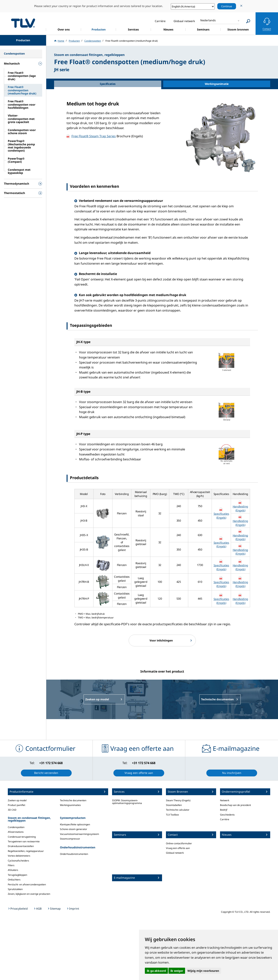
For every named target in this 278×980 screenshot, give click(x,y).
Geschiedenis (227, 815)
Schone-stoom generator (74, 829)
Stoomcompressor (70, 839)
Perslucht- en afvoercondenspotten (27, 884)
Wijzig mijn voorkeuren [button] (203, 971)
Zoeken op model (17, 800)
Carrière (225, 819)
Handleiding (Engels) (240, 508)
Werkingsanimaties (70, 805)
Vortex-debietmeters (19, 856)
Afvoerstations (16, 832)
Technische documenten (73, 800)
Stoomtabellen (174, 805)
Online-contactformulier (179, 843)
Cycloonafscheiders (18, 861)
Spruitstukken (15, 889)
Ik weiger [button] (177, 971)
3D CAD (12, 810)
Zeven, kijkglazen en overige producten (29, 894)
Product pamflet (16, 805)
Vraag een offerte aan (178, 848)
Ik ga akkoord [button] (156, 971)
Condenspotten (16, 827)
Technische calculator (178, 810)
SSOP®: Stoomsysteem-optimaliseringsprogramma (127, 802)
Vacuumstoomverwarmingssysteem (79, 834)
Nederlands (208, 20)
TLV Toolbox (172, 815)
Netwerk (225, 800)
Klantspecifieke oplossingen (75, 824)
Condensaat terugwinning (22, 837)
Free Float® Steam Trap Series (94, 136)
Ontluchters (14, 880)
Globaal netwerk (175, 853)
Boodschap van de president (235, 805)
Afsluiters (13, 870)
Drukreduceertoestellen (21, 846)
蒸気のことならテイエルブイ (23, 23)
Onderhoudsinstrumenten (74, 854)
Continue (227, 6)
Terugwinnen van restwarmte (24, 841)
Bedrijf (224, 810)
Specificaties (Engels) (221, 516)
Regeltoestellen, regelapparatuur (26, 851)
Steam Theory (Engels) (178, 800)
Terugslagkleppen (17, 875)
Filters (11, 865)
